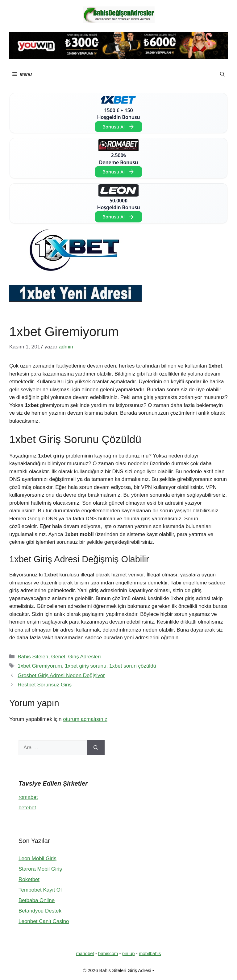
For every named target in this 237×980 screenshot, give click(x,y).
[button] (222, 74)
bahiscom (108, 953)
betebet (27, 808)
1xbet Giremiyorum (40, 666)
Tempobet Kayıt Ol (40, 890)
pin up (129, 953)
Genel (58, 657)
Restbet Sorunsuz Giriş (45, 685)
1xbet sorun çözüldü (133, 666)
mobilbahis (150, 953)
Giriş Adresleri (85, 657)
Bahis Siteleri (33, 657)
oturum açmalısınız (85, 719)
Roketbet (29, 879)
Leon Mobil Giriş (37, 858)
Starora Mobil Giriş (40, 869)
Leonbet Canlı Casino (44, 921)
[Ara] (96, 748)
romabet (28, 797)
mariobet (85, 953)
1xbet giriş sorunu (85, 666)
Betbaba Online (37, 900)
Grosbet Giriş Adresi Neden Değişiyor (61, 675)
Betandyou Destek (40, 911)
